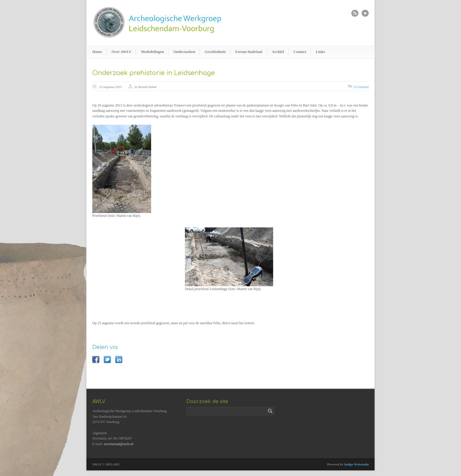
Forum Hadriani (249, 52)
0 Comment (361, 87)
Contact (300, 52)
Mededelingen (152, 52)
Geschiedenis (215, 52)
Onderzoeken (184, 52)
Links (320, 52)
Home (97, 52)
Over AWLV (121, 52)
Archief (278, 52)
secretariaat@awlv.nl (119, 444)
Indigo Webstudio (356, 464)
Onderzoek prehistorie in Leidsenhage (154, 73)
